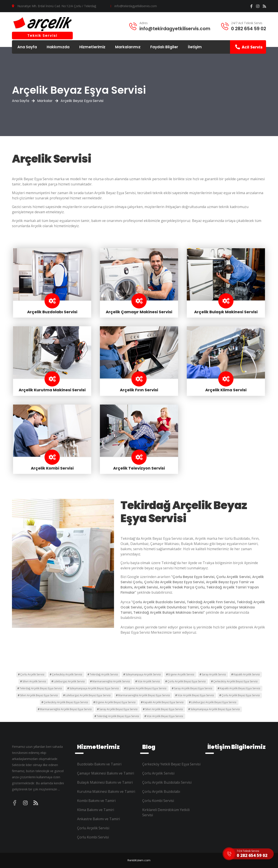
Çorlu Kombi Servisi (93, 837)
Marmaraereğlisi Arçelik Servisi (111, 681)
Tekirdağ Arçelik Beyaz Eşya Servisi (41, 688)
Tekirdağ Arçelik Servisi (104, 674)
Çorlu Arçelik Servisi (32, 674)
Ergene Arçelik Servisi (181, 674)
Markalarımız (128, 47)
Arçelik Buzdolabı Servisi (52, 312)
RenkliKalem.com (139, 860)
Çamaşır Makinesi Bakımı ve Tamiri (106, 773)
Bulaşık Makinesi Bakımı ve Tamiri (105, 782)
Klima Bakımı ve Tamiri (96, 810)
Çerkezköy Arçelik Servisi (67, 674)
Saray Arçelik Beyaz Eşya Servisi (193, 688)
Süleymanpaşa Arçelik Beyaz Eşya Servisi (94, 688)
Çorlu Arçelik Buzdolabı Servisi (167, 782)
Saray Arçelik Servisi (214, 674)
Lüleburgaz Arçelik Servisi (69, 681)
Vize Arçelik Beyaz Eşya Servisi (196, 695)
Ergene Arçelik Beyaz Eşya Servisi (146, 688)
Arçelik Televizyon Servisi (139, 468)
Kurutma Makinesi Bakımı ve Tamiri (106, 791)
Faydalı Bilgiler (164, 47)
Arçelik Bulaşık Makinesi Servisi (226, 312)
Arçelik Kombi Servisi (52, 468)
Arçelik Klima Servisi (226, 390)
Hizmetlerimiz (92, 47)
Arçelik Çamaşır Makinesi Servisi (139, 312)
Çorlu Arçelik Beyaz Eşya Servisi (187, 681)
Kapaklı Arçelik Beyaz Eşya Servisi (240, 688)
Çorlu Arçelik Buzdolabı (161, 791)
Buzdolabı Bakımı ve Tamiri (99, 764)
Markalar (45, 101)
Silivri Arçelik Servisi (34, 681)
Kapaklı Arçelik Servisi (247, 674)
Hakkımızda (58, 47)
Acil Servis (249, 47)
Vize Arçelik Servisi (149, 681)
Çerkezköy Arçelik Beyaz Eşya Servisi (235, 681)
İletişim (195, 47)
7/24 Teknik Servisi (248, 851)
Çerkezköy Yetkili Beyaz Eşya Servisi (171, 764)
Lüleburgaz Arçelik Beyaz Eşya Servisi (88, 695)
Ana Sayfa (27, 47)
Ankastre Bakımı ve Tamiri (98, 819)
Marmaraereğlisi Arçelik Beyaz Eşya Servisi (144, 695)
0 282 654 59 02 (249, 29)
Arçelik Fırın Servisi (139, 390)
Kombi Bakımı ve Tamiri (96, 801)
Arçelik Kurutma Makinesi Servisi (52, 390)
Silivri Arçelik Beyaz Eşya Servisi (39, 695)
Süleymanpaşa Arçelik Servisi (143, 674)
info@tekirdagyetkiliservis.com (136, 6)
